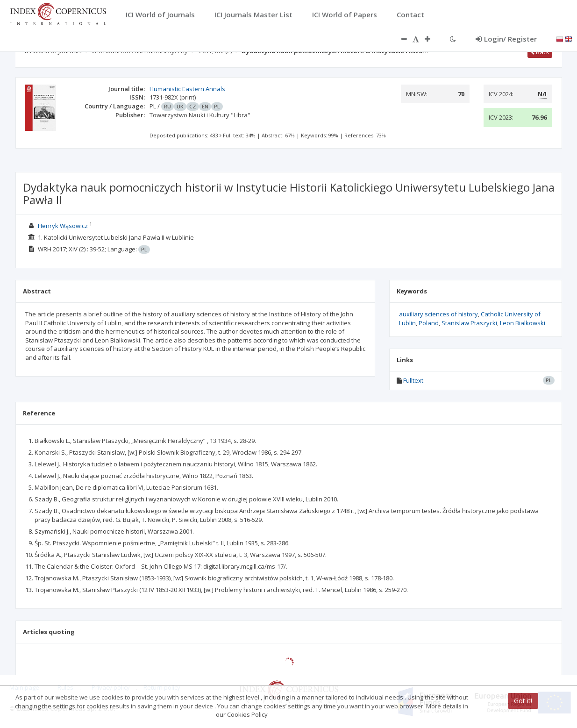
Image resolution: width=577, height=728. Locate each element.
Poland (429, 323)
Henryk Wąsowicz (63, 226)
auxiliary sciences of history (438, 314)
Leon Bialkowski (523, 323)
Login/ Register (506, 39)
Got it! (523, 701)
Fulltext (413, 380)
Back (540, 52)
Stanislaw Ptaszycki (469, 323)
